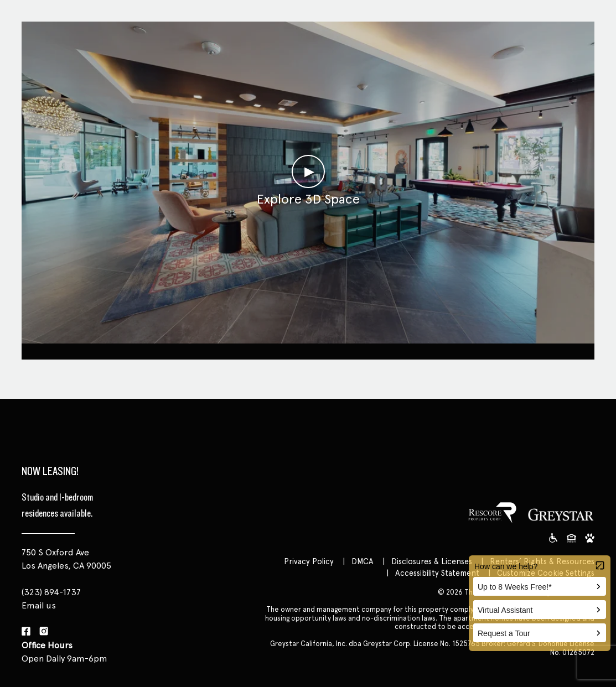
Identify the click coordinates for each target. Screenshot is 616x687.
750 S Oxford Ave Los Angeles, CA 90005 (66, 559)
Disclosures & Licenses (432, 561)
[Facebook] (26, 632)
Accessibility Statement (437, 573)
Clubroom (308, 350)
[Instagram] (44, 632)
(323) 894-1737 (51, 592)
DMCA (363, 561)
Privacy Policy (309, 561)
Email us (39, 605)
